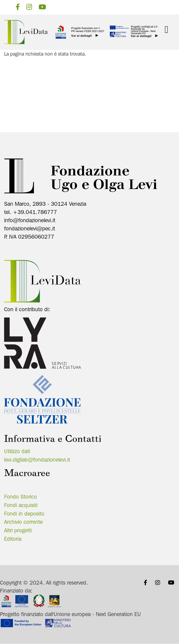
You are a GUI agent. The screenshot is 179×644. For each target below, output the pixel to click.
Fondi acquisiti (21, 505)
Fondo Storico (21, 497)
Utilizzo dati (17, 451)
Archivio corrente (23, 522)
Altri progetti (18, 530)
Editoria (13, 539)
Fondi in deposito (24, 514)
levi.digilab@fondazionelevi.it (37, 460)
